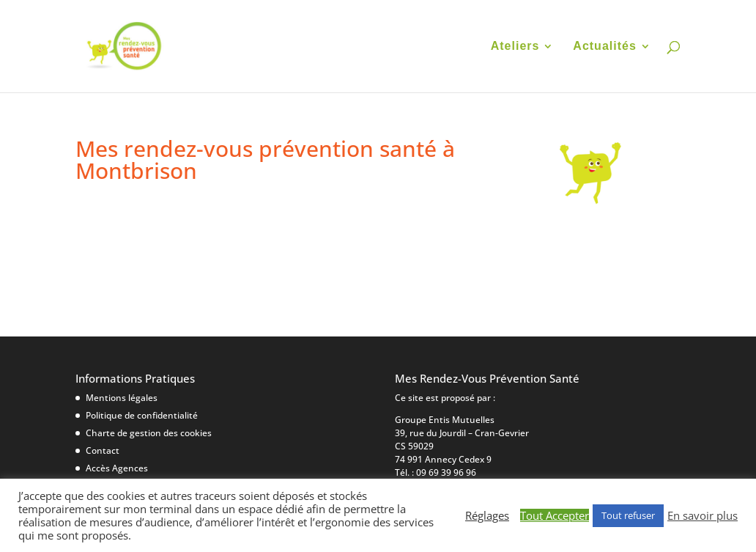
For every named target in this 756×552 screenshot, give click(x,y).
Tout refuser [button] (628, 515)
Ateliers (515, 47)
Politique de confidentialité (142, 415)
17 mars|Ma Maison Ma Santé (194, 224)
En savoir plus (703, 515)
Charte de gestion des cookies (149, 433)
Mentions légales (122, 398)
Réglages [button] (487, 515)
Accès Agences (117, 468)
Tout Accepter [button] (555, 515)
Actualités (604, 47)
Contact (103, 450)
